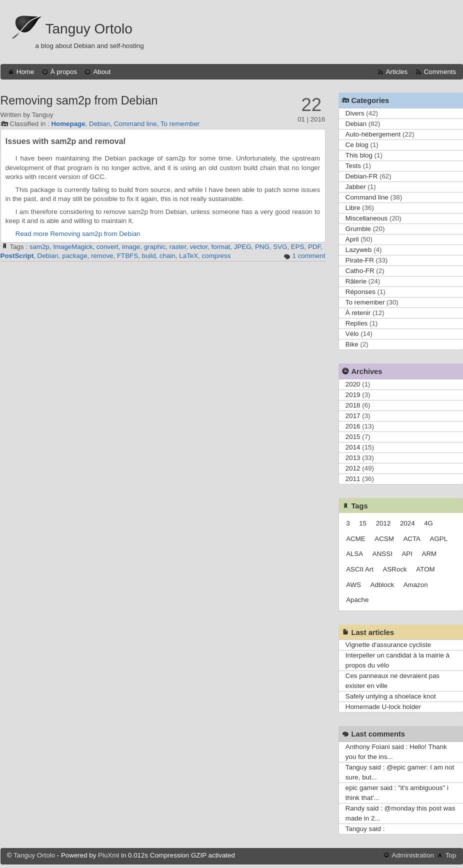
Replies (356, 323)
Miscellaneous (366, 218)
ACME (356, 539)
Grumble (358, 229)
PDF (314, 247)
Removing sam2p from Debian (79, 100)
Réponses (360, 292)
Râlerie (356, 281)
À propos (64, 72)
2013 (353, 458)
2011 (353, 479)
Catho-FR (360, 271)
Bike (352, 344)
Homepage (68, 124)
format (221, 247)
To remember (180, 124)
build (149, 256)
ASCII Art (360, 569)
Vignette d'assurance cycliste (388, 645)
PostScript (17, 256)
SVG (280, 247)
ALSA (354, 554)
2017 (353, 416)
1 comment (309, 256)
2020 (353, 384)
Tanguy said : (365, 829)
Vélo (352, 334)
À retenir (358, 313)
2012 (353, 468)
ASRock (395, 569)
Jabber (356, 187)
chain (167, 256)
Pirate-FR (360, 260)
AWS (353, 585)
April (352, 239)
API (407, 554)
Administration (413, 855)
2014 (353, 447)
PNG (262, 247)
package (74, 256)
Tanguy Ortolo (89, 29)
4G (428, 523)
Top (451, 855)
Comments (440, 72)
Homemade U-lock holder (383, 707)
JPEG (243, 247)
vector (199, 247)
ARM (429, 554)
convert (107, 247)
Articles (397, 72)
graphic (155, 247)
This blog (359, 155)
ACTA (412, 539)
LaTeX (188, 256)
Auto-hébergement (373, 134)
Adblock (382, 585)
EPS (298, 247)
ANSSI (382, 554)
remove (102, 256)
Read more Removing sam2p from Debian (78, 234)
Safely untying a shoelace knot (391, 696)
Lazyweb (359, 250)
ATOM (425, 569)
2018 (353, 405)
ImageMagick (73, 247)
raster (178, 247)
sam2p (39, 247)
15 (363, 523)
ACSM (384, 539)
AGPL (439, 539)
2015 (353, 437)
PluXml (108, 855)
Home (25, 72)
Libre (353, 208)
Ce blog (357, 145)
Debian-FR (361, 176)
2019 (353, 395)
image (131, 247)
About (102, 72)
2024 (407, 523)
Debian (99, 124)
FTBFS (127, 256)
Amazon (416, 585)
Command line (135, 124)
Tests (353, 166)
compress (216, 256)
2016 (353, 426)
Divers (355, 113)
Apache (357, 600)
